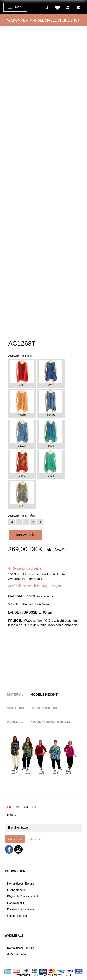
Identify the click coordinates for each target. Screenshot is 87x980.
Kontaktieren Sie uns (21, 884)
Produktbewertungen (51, 722)
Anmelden (15, 839)
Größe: (22, 516)
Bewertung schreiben (27, 568)
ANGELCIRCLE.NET (58, 975)
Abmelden (36, 839)
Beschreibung (45, 708)
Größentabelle (16, 890)
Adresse (15, 722)
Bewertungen (44, 564)
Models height (44, 694)
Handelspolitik (16, 903)
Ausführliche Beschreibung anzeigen (34, 586)
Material (15, 694)
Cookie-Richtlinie (18, 916)
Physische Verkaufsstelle (23, 897)
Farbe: (21, 356)
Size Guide (16, 708)
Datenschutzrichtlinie (21, 909)
